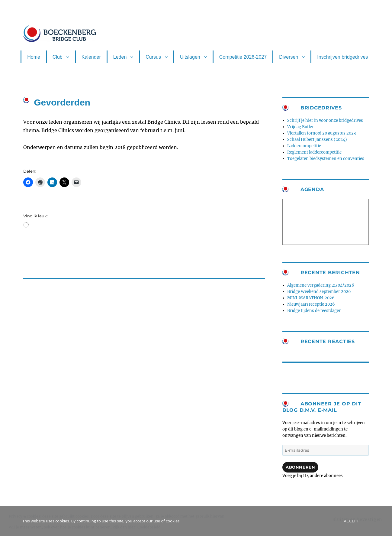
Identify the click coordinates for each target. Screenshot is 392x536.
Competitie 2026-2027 (243, 57)
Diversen (289, 57)
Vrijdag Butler (300, 127)
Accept (352, 521)
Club (58, 57)
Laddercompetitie (304, 146)
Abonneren (300, 467)
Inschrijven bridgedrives (342, 57)
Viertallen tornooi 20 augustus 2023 (321, 133)
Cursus (153, 57)
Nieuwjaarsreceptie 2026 (311, 304)
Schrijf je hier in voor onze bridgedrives (325, 120)
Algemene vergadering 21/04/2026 (321, 285)
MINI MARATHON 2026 (311, 298)
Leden (120, 57)
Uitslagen (190, 57)
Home (34, 57)
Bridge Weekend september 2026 (319, 292)
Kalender (91, 57)
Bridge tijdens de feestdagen (314, 311)
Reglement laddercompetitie (314, 152)
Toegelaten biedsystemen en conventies (326, 159)
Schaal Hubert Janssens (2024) (317, 140)
